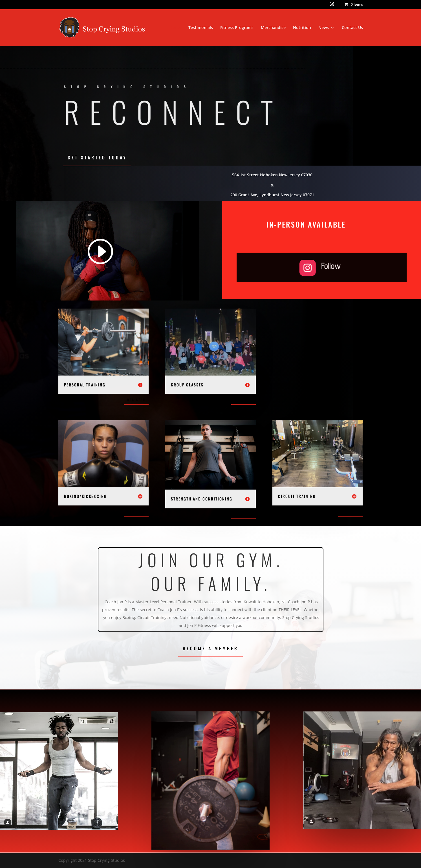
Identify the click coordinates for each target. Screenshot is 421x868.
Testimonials (201, 28)
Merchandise (273, 28)
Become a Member (210, 648)
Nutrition (302, 28)
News (324, 28)
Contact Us (352, 28)
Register (136, 400)
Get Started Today (97, 157)
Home (175, 28)
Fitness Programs (237, 28)
